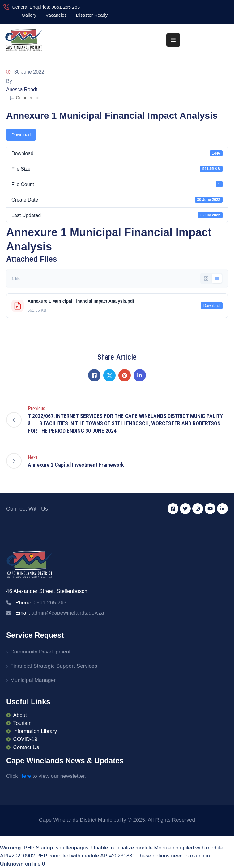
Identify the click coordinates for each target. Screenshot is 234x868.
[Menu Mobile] (173, 40)
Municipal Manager (33, 680)
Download (21, 135)
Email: (60, 613)
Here (25, 776)
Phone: (41, 603)
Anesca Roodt (22, 89)
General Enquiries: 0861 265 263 (46, 7)
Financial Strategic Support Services (54, 666)
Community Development (40, 652)
